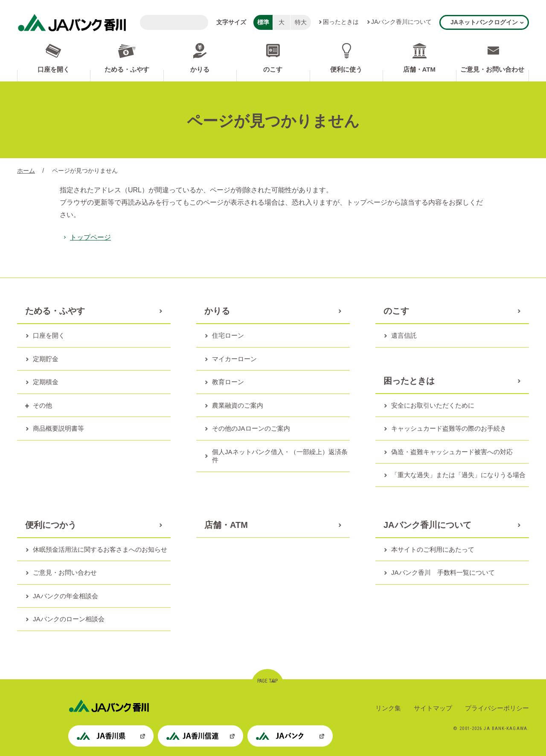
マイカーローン (234, 359)
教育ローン (228, 382)
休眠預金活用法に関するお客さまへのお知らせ (100, 549)
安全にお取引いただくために (433, 405)
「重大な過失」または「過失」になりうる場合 (458, 475)
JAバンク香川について (401, 22)
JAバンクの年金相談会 (65, 596)
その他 (42, 405)
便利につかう (51, 525)
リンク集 (388, 708)
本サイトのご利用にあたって (433, 549)
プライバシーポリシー (497, 708)
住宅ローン (228, 335)
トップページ (90, 237)
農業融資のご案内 (238, 405)
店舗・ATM (419, 69)
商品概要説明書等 (58, 428)
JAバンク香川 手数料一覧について (443, 572)
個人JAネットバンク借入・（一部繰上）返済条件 (280, 456)
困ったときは (341, 22)
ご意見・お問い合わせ (492, 69)
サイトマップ (433, 708)
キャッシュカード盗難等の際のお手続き (449, 428)
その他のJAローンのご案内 (251, 428)
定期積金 (46, 382)
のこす (273, 69)
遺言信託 (404, 335)
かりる (200, 69)
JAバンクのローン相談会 (69, 619)
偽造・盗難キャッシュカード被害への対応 (452, 452)
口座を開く (54, 69)
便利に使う (346, 69)
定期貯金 (46, 359)
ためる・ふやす (127, 69)
